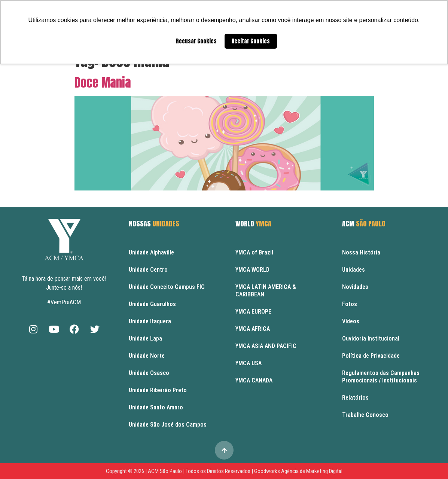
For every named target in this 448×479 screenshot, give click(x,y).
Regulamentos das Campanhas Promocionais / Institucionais (381, 377)
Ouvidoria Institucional (371, 338)
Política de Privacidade (371, 356)
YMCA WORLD (252, 270)
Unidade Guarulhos (152, 304)
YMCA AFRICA (253, 329)
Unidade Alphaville (151, 252)
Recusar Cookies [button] (196, 41)
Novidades (355, 287)
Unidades (353, 270)
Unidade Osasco (149, 373)
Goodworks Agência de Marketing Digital (298, 471)
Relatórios (355, 398)
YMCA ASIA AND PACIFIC (266, 346)
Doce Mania (103, 83)
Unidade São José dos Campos (168, 425)
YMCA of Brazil (254, 252)
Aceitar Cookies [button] (251, 41)
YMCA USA (249, 363)
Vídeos (351, 321)
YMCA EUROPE (253, 312)
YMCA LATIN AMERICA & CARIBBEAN (266, 291)
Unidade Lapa (145, 338)
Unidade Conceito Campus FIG (167, 287)
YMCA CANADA (254, 380)
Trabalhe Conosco (365, 415)
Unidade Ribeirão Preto (158, 390)
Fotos (350, 304)
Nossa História (361, 252)
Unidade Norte (147, 356)
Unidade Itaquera (150, 321)
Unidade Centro (148, 270)
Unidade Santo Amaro (156, 407)
